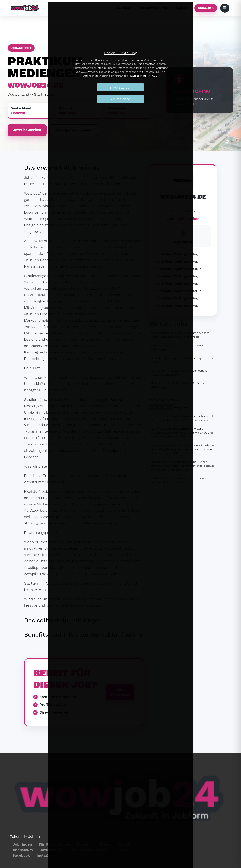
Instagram (46, 855)
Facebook (21, 855)
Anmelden (206, 8)
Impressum (23, 850)
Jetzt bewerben (27, 130)
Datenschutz (138, 76)
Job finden (22, 844)
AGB (154, 76)
